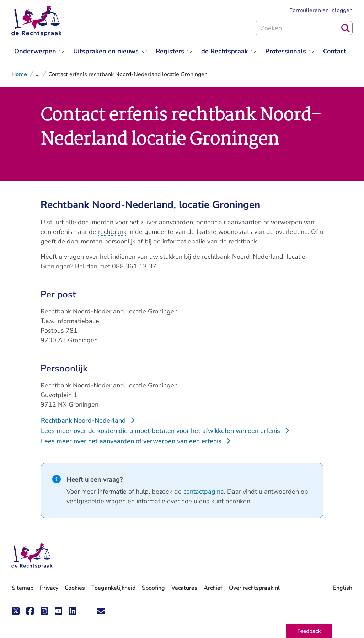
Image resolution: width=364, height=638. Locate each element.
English (343, 588)
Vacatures (184, 588)
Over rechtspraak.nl (254, 588)
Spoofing (153, 588)
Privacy (49, 588)
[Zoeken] (346, 28)
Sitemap (23, 588)
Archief (213, 588)
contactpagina (204, 492)
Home (19, 74)
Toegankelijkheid (113, 588)
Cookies (75, 588)
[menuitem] (39, 51)
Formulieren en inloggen (321, 10)
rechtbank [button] (112, 232)
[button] (309, 631)
